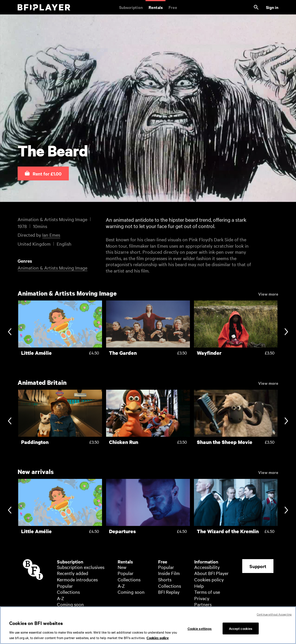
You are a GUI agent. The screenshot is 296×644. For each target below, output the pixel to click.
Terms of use (207, 592)
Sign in (272, 7)
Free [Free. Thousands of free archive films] (173, 7)
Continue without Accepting (274, 614)
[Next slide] (286, 332)
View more (268, 294)
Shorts (165, 579)
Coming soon (70, 604)
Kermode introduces (77, 579)
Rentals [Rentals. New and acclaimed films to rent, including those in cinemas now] (156, 7)
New (122, 567)
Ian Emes (51, 235)
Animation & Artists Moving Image (52, 268)
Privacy (202, 598)
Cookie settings (200, 628)
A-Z (61, 598)
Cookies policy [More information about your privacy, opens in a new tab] (158, 638)
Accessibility (207, 567)
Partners (203, 604)
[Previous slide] (10, 332)
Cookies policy (209, 579)
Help (199, 586)
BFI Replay (169, 592)
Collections (68, 592)
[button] (43, 173)
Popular (65, 586)
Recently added (73, 573)
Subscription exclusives (81, 567)
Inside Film (169, 573)
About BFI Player (211, 573)
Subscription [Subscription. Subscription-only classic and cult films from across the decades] (131, 7)
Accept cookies (241, 628)
